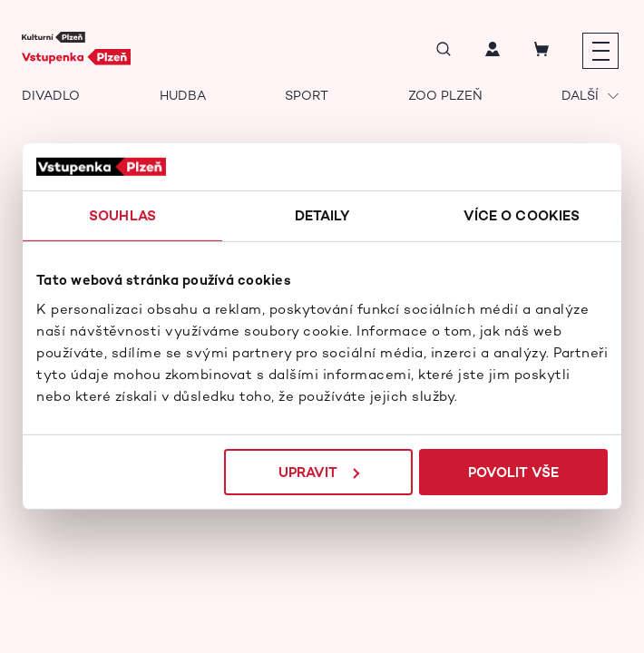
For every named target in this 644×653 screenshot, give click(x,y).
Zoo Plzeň (445, 95)
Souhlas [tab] (122, 215)
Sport (307, 95)
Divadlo (51, 95)
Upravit (319, 472)
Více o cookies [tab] (522, 215)
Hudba (183, 95)
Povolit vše (513, 472)
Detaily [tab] (322, 215)
